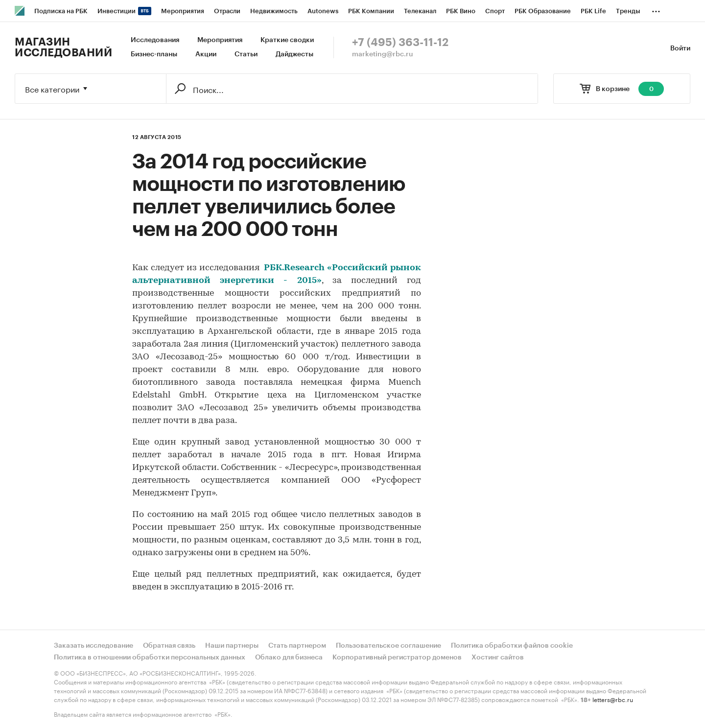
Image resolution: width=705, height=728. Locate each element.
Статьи (246, 54)
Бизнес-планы (154, 54)
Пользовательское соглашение (388, 646)
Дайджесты (294, 54)
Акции (206, 54)
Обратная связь (169, 646)
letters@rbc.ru (613, 699)
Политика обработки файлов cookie (512, 646)
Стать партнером (297, 646)
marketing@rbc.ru (383, 54)
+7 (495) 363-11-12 (400, 43)
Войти (680, 48)
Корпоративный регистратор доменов (397, 658)
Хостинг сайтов (498, 658)
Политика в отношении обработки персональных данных (150, 658)
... (656, 9)
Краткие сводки (287, 40)
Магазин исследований (63, 47)
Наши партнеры (232, 646)
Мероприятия (220, 40)
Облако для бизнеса (289, 658)
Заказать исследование (94, 646)
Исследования (155, 40)
